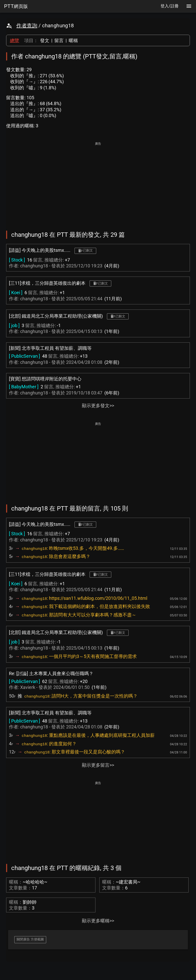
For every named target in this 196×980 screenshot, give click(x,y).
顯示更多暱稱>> (98, 921)
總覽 (15, 40)
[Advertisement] (98, 183)
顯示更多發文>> (98, 406)
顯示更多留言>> (98, 765)
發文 (45, 40)
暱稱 (73, 40)
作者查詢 (27, 26)
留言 (59, 40)
